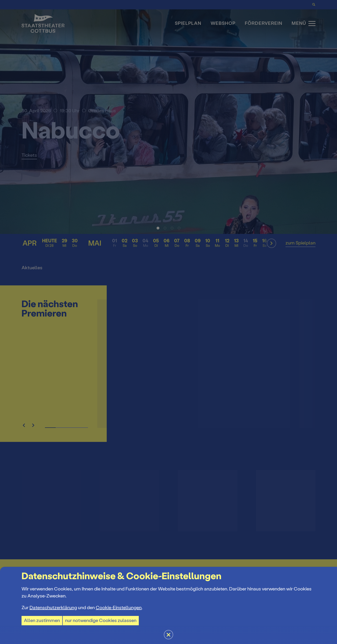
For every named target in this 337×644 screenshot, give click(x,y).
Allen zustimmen (42, 620)
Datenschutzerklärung (53, 608)
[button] (168, 322)
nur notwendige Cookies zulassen (101, 620)
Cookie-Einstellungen (119, 608)
